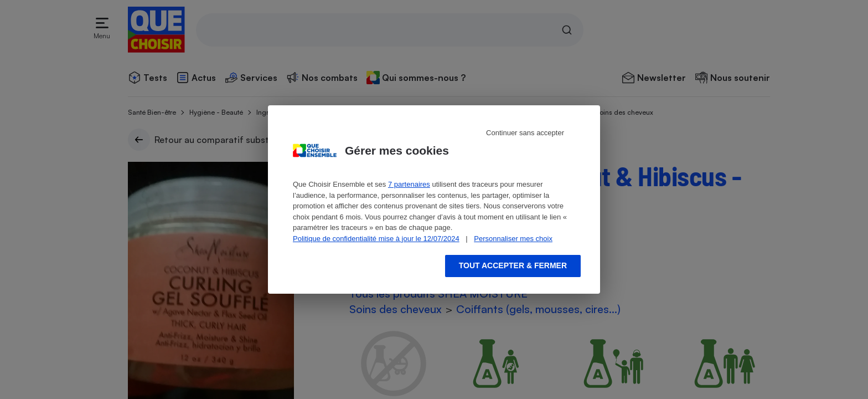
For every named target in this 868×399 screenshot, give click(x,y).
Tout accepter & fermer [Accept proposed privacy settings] (513, 265)
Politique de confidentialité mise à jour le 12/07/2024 (376, 239)
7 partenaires (409, 184)
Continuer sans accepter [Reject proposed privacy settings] (525, 133)
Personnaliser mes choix (513, 239)
